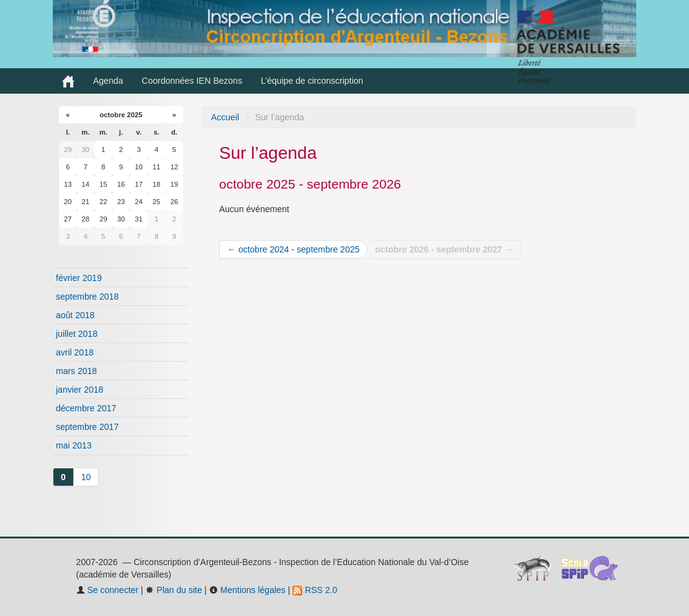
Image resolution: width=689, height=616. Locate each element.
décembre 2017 (86, 408)
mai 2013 (74, 445)
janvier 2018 (79, 390)
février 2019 (79, 278)
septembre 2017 (87, 427)
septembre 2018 (87, 297)
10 (86, 477)
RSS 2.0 (315, 590)
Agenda (108, 81)
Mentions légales (247, 590)
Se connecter (107, 590)
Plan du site (173, 590)
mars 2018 (76, 371)
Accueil (225, 117)
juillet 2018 (77, 334)
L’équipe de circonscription (312, 81)
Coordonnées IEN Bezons (192, 81)
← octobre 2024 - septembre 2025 (293, 249)
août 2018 (75, 315)
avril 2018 (75, 352)
